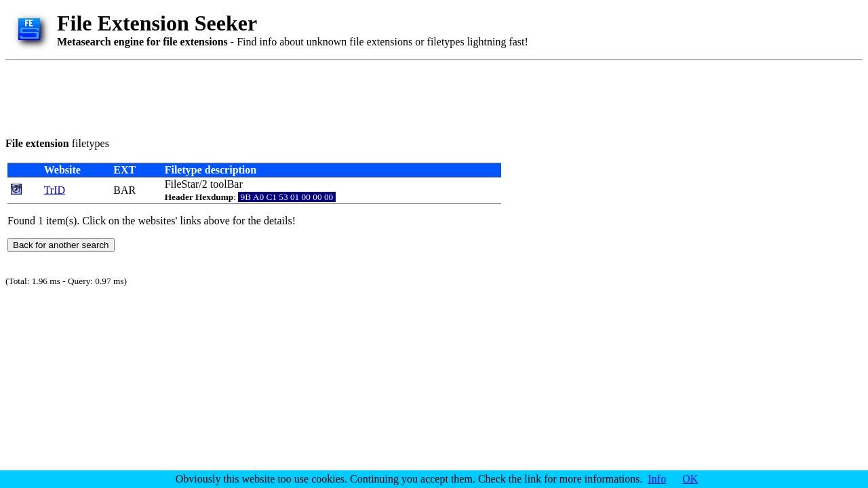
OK (690, 479)
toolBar (226, 184)
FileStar (182, 184)
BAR (124, 190)
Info (657, 479)
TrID (55, 190)
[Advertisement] (252, 96)
